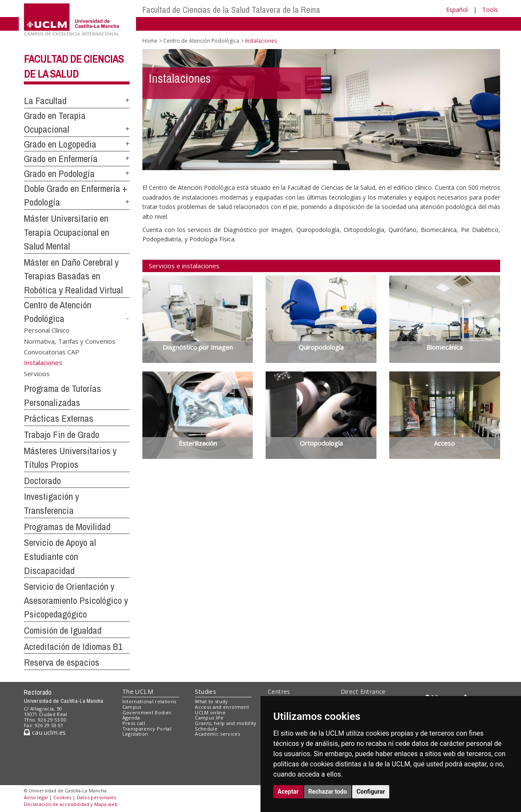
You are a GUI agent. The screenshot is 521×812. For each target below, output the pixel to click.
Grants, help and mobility (226, 723)
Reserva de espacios (62, 662)
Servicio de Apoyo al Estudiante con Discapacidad (60, 556)
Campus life (209, 718)
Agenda (131, 718)
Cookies (62, 797)
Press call (134, 723)
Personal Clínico (47, 330)
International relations (149, 701)
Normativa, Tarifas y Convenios (70, 341)
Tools (490, 10)
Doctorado (42, 481)
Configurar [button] (371, 792)
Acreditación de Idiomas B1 (73, 647)
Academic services (217, 734)
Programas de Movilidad (67, 527)
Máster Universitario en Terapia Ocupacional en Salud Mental (67, 232)
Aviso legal (36, 797)
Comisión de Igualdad (63, 630)
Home (150, 41)
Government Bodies (147, 712)
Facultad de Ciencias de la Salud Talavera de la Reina (231, 10)
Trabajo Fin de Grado (62, 435)
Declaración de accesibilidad (56, 804)
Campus (132, 707)
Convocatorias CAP (52, 352)
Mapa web (106, 804)
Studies (206, 692)
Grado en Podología (59, 174)
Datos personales (96, 797)
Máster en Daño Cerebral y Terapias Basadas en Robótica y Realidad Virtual (73, 276)
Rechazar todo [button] (328, 792)
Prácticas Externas (59, 418)
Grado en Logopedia (60, 144)
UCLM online (210, 712)
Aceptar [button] (288, 792)
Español (457, 10)
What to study (211, 701)
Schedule (206, 729)
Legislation (135, 734)
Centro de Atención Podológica (201, 41)
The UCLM (138, 692)
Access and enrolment (222, 707)
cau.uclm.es (45, 732)
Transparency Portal (147, 729)
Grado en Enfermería (61, 159)
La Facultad (45, 101)
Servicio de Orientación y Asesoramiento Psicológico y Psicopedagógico (76, 600)
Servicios (37, 374)
